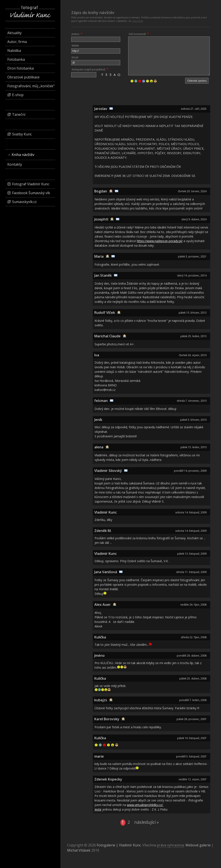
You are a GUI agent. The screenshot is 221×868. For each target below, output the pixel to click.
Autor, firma (17, 42)
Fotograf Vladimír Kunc (31, 184)
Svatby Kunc (22, 134)
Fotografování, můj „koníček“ (31, 86)
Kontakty (15, 164)
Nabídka (14, 51)
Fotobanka (16, 59)
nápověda (138, 21)
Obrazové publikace (23, 77)
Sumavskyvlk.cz (24, 202)
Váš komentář (137, 34)
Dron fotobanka (21, 68)
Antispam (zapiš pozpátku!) (88, 69)
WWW (75, 46)
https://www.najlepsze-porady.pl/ (160, 241)
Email (75, 57)
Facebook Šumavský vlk (31, 193)
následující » (147, 822)
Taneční (19, 114)
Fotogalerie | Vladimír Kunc (119, 845)
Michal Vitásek (79, 850)
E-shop (18, 95)
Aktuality (14, 33)
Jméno (76, 34)
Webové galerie (198, 845)
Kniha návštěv (23, 155)
